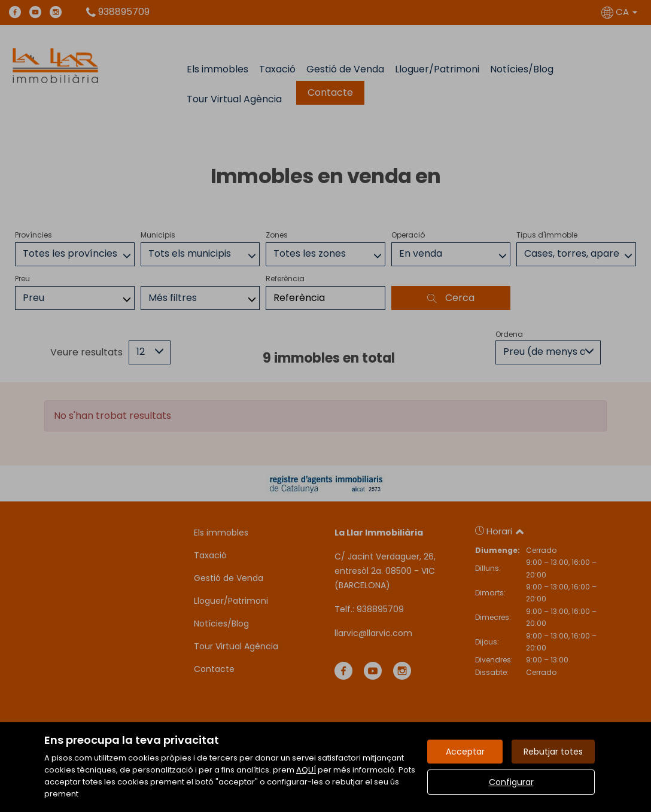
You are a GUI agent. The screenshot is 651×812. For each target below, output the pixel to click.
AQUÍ (306, 770)
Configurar (511, 782)
